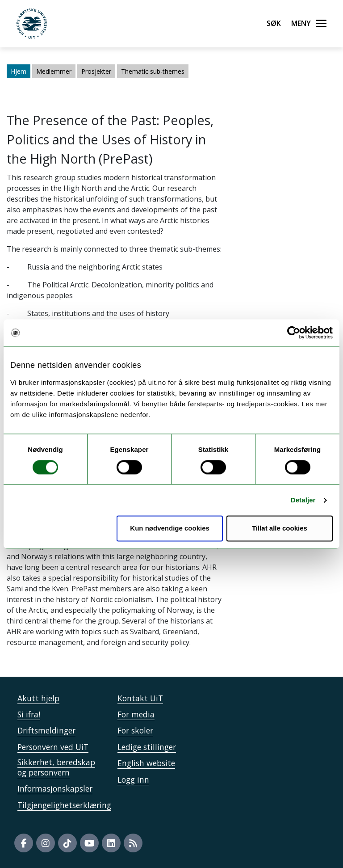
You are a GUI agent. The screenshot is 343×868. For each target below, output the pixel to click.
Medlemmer (54, 71)
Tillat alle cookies (280, 529)
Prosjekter (96, 71)
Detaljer (303, 500)
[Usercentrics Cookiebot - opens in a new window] (294, 333)
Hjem (19, 71)
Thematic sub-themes (153, 71)
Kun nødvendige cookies (170, 529)
